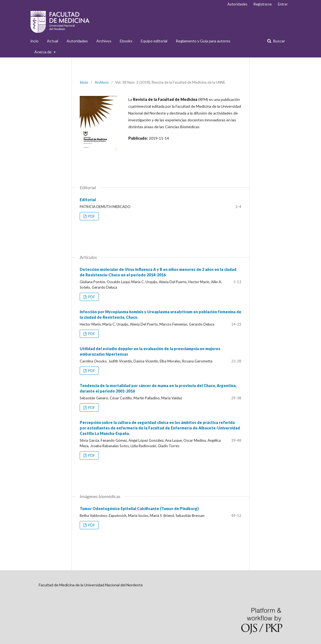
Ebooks (126, 41)
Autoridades (77, 41)
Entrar (283, 4)
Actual (53, 41)
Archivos (104, 41)
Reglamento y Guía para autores (203, 41)
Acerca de (43, 52)
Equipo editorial (154, 41)
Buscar (279, 41)
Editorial (88, 200)
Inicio (84, 82)
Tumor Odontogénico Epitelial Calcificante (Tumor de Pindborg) (139, 509)
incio (35, 41)
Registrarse (263, 4)
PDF (91, 216)
